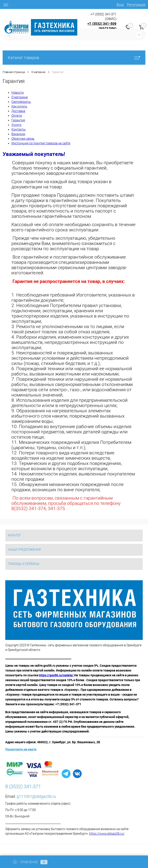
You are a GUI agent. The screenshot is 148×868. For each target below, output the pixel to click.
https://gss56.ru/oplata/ (56, 675)
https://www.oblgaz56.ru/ (107, 834)
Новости (18, 93)
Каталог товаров (74, 58)
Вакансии (18, 134)
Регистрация (136, 5)
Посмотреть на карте (21, 749)
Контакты (19, 129)
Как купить (19, 106)
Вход (120, 5)
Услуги (16, 125)
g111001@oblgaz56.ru (36, 796)
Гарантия (18, 120)
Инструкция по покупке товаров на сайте (41, 143)
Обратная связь (23, 139)
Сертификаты (21, 102)
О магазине (20, 97)
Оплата (17, 116)
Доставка (18, 111)
